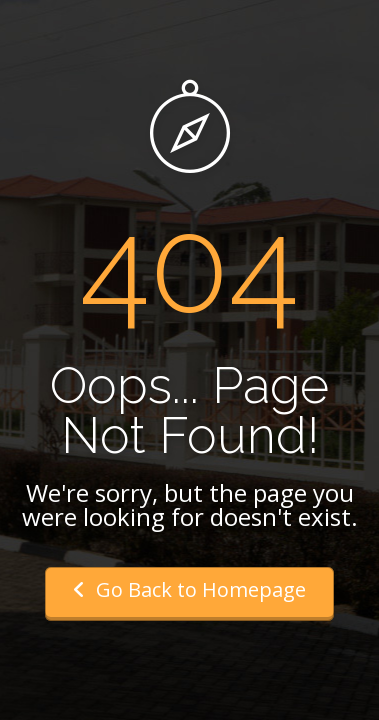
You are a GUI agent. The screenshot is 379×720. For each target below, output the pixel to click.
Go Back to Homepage (189, 589)
